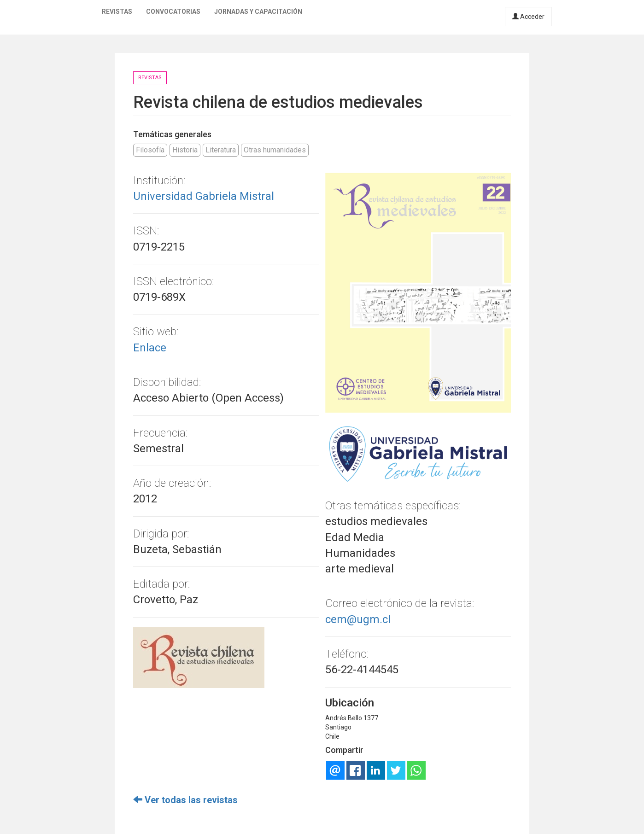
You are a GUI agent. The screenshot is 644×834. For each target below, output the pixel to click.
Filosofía (150, 150)
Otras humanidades (275, 150)
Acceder (528, 17)
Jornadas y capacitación (258, 12)
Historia (185, 150)
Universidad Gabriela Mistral (204, 196)
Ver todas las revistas (185, 800)
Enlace (150, 348)
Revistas (117, 12)
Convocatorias (173, 12)
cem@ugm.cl (358, 619)
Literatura (221, 150)
